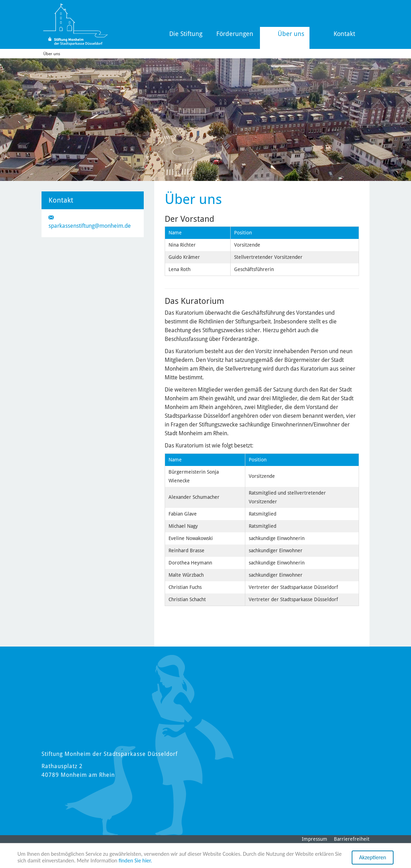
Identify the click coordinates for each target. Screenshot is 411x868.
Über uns (291, 34)
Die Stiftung (186, 34)
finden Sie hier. (135, 861)
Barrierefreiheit (352, 839)
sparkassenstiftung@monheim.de (90, 226)
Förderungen (235, 34)
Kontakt (344, 34)
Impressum (315, 839)
